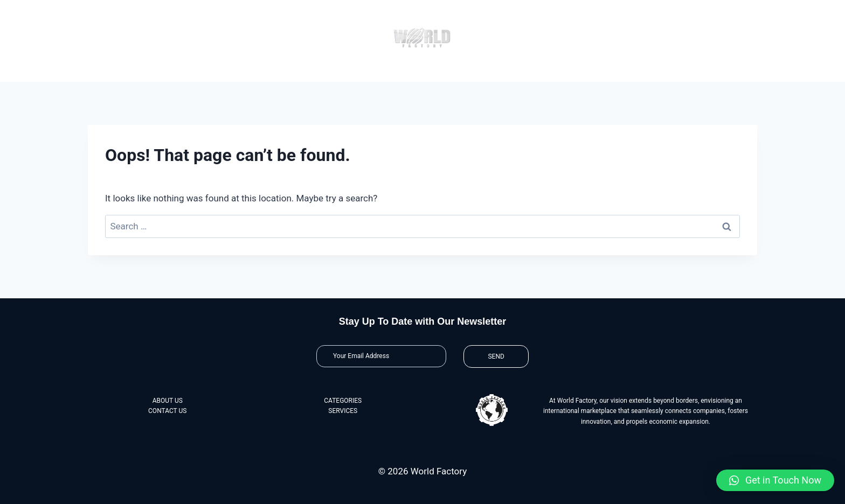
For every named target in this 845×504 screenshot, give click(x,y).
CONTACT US (167, 411)
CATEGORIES (343, 401)
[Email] (381, 356)
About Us (245, 72)
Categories (362, 72)
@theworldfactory (704, 8)
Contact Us (597, 72)
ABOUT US (168, 401)
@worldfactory (648, 8)
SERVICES (343, 411)
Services (479, 72)
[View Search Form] (749, 8)
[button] (775, 480)
